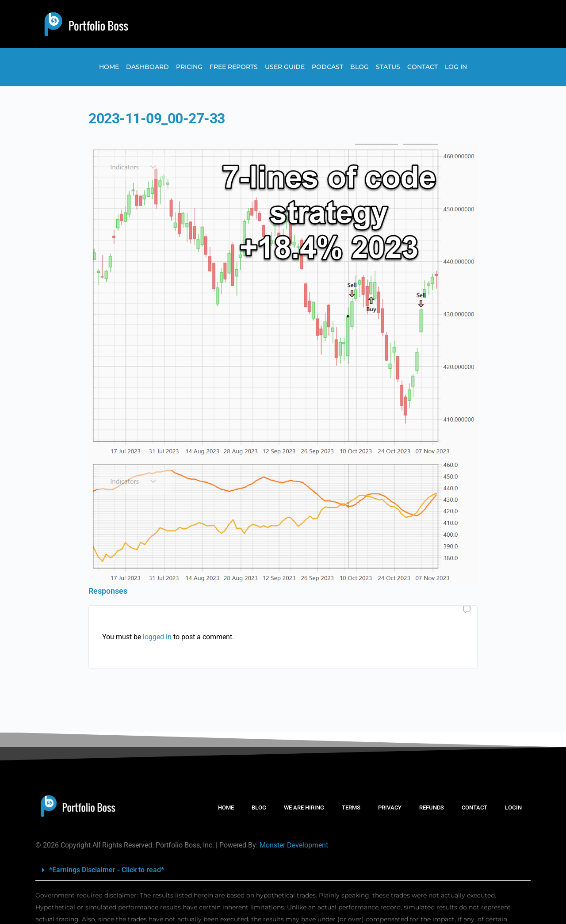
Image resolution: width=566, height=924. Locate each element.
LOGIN (513, 808)
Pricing (189, 67)
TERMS (351, 808)
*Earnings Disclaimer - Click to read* (107, 870)
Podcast (327, 67)
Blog (359, 67)
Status (388, 67)
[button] (283, 870)
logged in (157, 637)
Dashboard (147, 67)
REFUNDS (432, 808)
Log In (456, 67)
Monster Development (294, 845)
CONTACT (474, 808)
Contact (423, 67)
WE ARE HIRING (304, 808)
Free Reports (234, 67)
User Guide (285, 67)
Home (109, 67)
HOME (226, 808)
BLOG (259, 808)
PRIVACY (390, 808)
